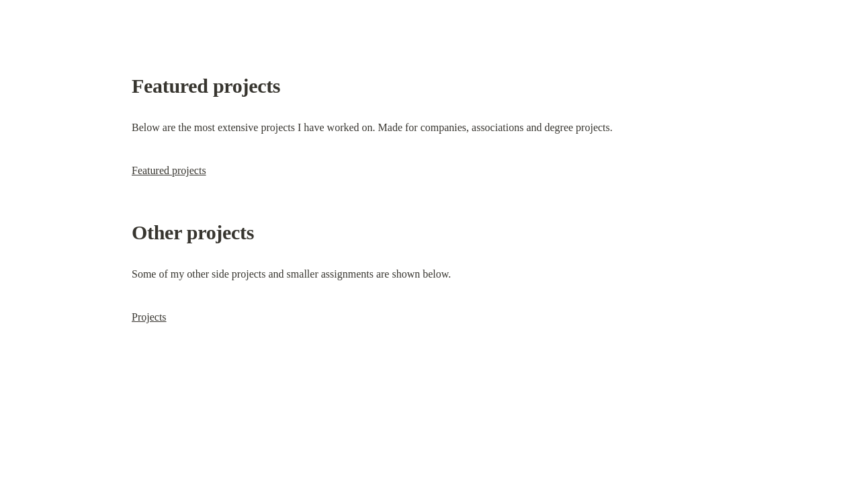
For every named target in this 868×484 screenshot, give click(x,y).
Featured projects (169, 170)
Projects (149, 317)
